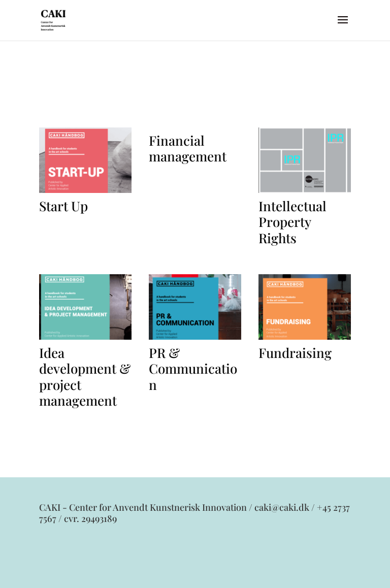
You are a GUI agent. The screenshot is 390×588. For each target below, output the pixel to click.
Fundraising (295, 353)
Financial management (188, 148)
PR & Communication (193, 368)
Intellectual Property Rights (292, 222)
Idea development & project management (85, 377)
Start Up (63, 206)
